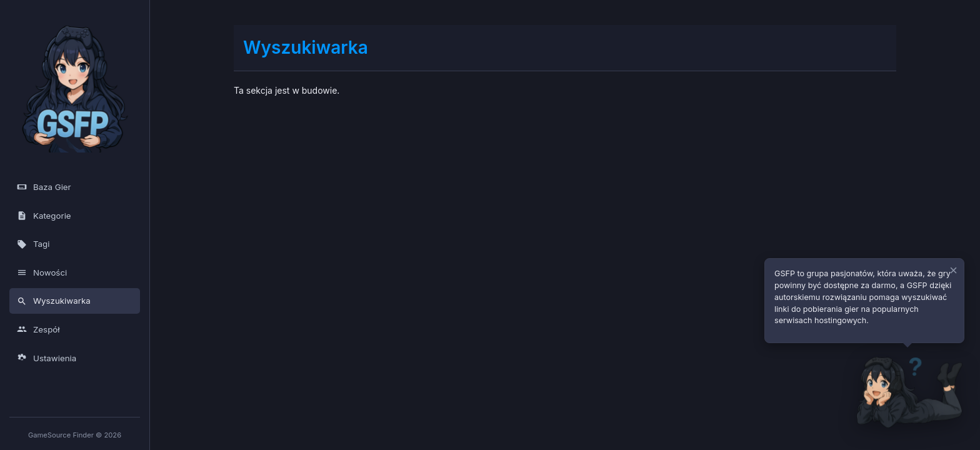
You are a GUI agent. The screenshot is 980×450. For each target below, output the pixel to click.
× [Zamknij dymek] (953, 271)
